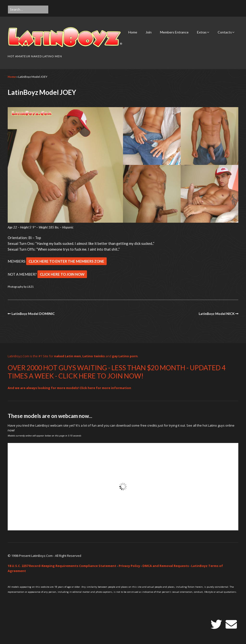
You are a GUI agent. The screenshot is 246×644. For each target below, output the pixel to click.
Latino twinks (94, 356)
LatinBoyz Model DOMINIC (33, 314)
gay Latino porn (125, 356)
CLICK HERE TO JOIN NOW (62, 274)
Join (149, 32)
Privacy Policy (129, 566)
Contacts (225, 32)
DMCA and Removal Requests (166, 566)
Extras (202, 32)
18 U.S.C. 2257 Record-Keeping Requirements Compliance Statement (62, 566)
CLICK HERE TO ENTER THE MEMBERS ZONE (66, 261)
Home (133, 32)
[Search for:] (28, 10)
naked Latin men (68, 356)
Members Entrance (174, 32)
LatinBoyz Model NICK (217, 314)
